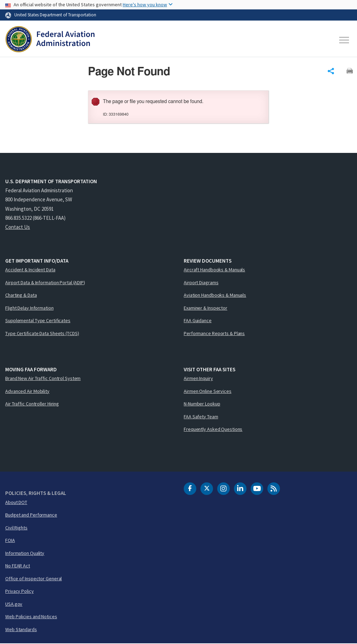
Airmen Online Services (208, 391)
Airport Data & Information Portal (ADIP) (45, 282)
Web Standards (21, 629)
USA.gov (14, 604)
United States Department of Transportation (55, 15)
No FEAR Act (18, 566)
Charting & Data (21, 295)
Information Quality (25, 553)
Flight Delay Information (29, 308)
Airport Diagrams (201, 282)
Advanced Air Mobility (27, 391)
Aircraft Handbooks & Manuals (214, 270)
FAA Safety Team (201, 417)
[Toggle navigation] (344, 40)
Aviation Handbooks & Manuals (215, 295)
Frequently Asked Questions (213, 429)
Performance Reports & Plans (214, 333)
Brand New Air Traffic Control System (43, 379)
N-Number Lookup (202, 404)
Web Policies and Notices (31, 617)
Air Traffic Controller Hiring (32, 404)
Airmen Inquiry (198, 379)
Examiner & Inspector (206, 308)
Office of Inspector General (33, 579)
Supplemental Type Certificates (38, 321)
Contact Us (18, 227)
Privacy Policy (20, 591)
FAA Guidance (198, 321)
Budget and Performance (31, 515)
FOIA (10, 541)
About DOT (16, 502)
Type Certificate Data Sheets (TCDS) (42, 333)
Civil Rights (16, 528)
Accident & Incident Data (30, 270)
